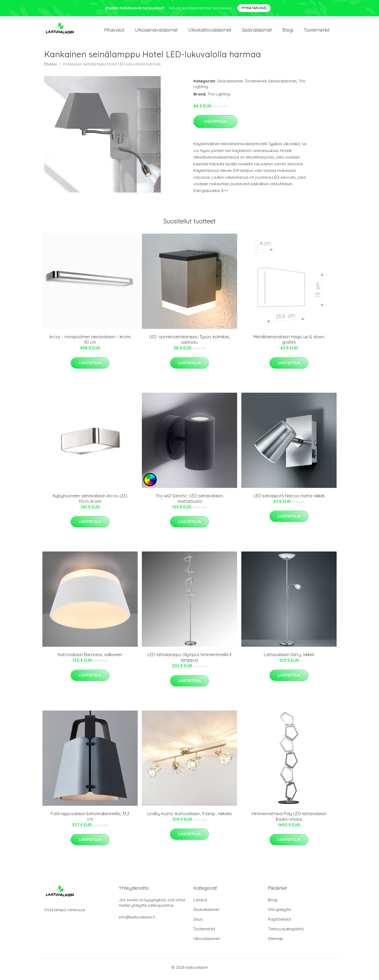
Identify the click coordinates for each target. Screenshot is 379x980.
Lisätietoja (215, 125)
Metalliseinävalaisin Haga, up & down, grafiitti (289, 343)
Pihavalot (114, 32)
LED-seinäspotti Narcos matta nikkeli (289, 499)
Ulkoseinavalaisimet (156, 32)
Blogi (288, 32)
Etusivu (51, 68)
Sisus (198, 923)
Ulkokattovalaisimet (210, 32)
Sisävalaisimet (257, 32)
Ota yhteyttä (279, 913)
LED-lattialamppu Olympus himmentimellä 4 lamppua (189, 661)
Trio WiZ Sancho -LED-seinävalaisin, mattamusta (190, 502)
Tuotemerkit (317, 32)
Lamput (200, 903)
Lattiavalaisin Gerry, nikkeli (289, 658)
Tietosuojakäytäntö (286, 933)
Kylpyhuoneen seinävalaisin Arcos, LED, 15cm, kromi (90, 502)
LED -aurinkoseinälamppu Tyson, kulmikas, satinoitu (190, 343)
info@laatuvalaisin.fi (137, 921)
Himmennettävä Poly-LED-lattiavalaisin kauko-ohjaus (289, 820)
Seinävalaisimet (282, 85)
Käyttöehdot (280, 923)
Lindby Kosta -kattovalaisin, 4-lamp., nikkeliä (189, 817)
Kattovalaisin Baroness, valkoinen (90, 658)
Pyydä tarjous (254, 8)
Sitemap (275, 942)
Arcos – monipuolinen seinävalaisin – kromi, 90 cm (90, 343)
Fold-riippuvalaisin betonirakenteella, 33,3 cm (90, 820)
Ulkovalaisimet (207, 942)
